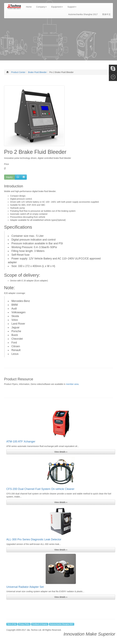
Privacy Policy (24, 624)
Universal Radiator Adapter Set (25, 587)
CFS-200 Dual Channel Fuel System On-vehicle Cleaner (40, 489)
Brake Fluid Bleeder (37, 72)
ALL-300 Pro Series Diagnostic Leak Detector (34, 539)
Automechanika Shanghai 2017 (83, 14)
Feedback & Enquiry (40, 624)
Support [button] (72, 7)
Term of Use (12, 624)
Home (30, 7)
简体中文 (106, 14)
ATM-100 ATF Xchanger (21, 442)
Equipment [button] (57, 7)
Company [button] (41, 7)
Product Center (18, 72)
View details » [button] (61, 452)
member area (72, 384)
